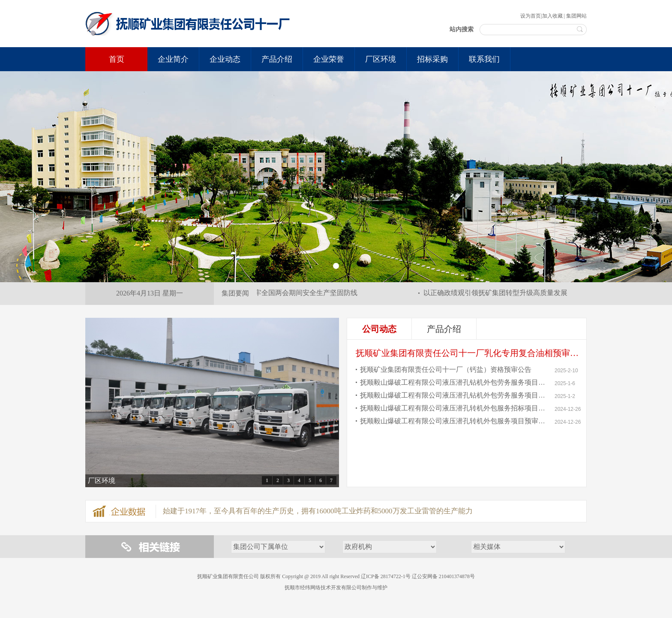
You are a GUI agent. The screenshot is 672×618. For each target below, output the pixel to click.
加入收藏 (552, 16)
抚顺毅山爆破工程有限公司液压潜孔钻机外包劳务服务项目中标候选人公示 (454, 395)
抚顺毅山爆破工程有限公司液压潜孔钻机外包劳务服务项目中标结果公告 (454, 382)
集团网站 (576, 16)
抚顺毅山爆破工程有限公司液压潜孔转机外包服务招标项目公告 (454, 408)
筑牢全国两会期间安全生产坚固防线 (304, 293)
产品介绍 (444, 329)
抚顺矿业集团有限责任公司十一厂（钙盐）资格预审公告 (446, 369)
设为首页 (531, 16)
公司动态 (379, 329)
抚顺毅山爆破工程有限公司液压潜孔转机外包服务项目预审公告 (454, 421)
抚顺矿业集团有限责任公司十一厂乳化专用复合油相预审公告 (471, 353)
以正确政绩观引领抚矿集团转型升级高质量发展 (497, 293)
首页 (117, 59)
